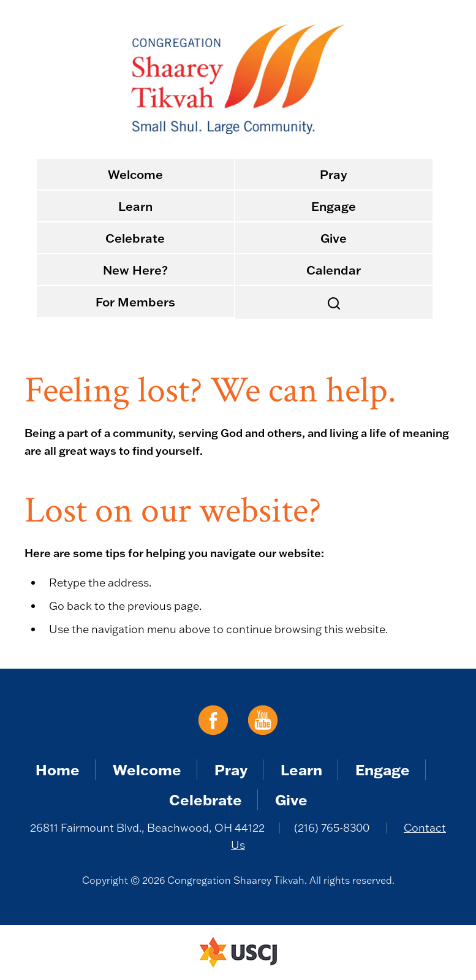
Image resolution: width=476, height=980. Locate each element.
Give (334, 238)
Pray (334, 174)
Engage (334, 206)
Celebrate (135, 238)
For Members (135, 302)
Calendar (334, 270)
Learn (135, 206)
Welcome (135, 174)
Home (58, 769)
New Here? (135, 270)
